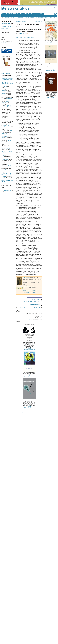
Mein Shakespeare (6, 82)
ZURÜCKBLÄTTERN (21, 22)
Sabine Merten (23, 34)
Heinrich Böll (4, 78)
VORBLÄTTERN (39, 22)
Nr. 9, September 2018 (20, 18)
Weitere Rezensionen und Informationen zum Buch (30, 291)
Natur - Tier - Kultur (51, 18)
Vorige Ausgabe (5, 29)
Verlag (55, 8)
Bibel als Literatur (8, 184)
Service (30, 14)
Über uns (10, 16)
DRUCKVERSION (38, 303)
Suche (41, 14)
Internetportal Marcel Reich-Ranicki (6, 106)
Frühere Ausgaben (10, 18)
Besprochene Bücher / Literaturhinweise (25, 37)
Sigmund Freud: (7, 180)
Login (15, 16)
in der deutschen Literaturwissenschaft (6, 190)
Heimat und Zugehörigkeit (7, 26)
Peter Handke (9, 99)
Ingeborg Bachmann (6, 102)
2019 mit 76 (4, 133)
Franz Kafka (4, 170)
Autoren (25, 14)
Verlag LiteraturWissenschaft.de (29, 349)
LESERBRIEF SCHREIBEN (36, 300)
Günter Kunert (5, 77)
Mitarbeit (4, 16)
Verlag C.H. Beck (51, 43)
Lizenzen (31, 319)
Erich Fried (4, 93)
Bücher (19, 14)
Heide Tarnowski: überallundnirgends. (6, 126)
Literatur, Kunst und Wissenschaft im (7, 175)
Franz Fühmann (9, 96)
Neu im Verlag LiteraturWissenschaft (51, 70)
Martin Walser (6, 80)
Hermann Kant (5, 84)
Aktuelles (4, 14)
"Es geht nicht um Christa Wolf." (7, 136)
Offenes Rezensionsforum (7, 31)
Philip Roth (11, 77)
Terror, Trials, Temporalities (6, 159)
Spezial (14, 14)
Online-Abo (4, 42)
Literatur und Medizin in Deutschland (7, 152)
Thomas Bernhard (5, 90)
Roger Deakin (27, 278)
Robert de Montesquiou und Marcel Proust (7, 148)
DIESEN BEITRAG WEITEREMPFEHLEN (33, 301)
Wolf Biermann (8, 81)
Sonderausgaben (6, 73)
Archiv (10, 14)
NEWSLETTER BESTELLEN (36, 305)
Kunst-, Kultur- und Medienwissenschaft (36, 18)
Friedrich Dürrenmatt (6, 86)
